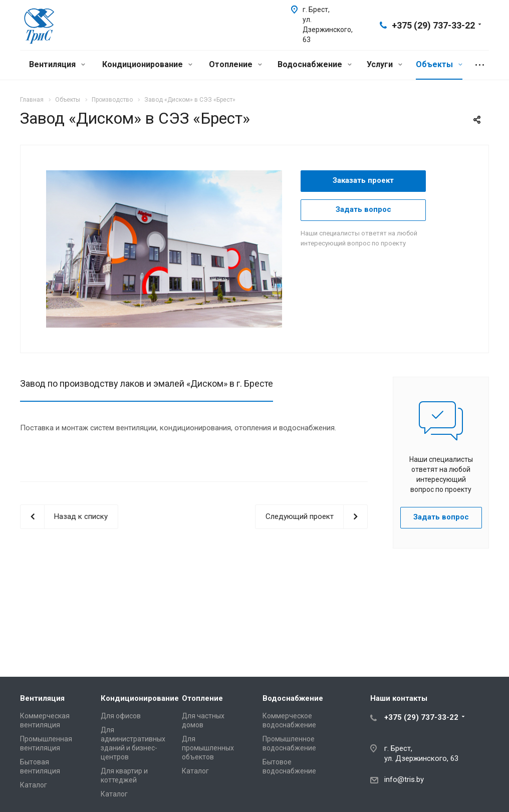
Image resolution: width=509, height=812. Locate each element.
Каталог (34, 785)
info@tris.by (404, 779)
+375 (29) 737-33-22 (433, 25)
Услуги (385, 64)
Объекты (439, 64)
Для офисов (121, 716)
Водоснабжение (315, 64)
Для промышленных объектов (208, 748)
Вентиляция (57, 64)
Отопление (235, 64)
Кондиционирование (147, 64)
